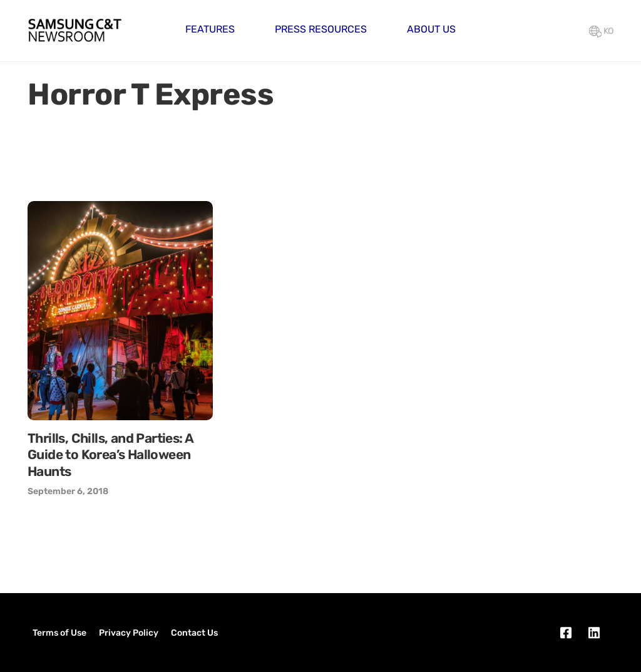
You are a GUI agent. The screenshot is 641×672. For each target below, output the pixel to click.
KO (601, 31)
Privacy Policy (129, 633)
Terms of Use (59, 633)
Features (210, 29)
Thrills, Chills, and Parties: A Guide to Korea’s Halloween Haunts (110, 455)
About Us (431, 29)
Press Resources (321, 29)
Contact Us (194, 633)
